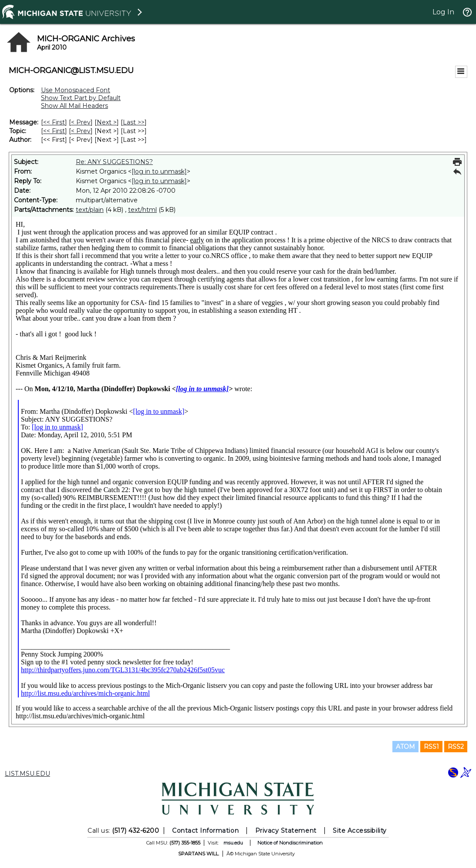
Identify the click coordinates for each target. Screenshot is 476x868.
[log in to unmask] (159, 171)
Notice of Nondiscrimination (290, 843)
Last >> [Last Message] (134, 122)
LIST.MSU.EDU (27, 774)
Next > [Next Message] (107, 122)
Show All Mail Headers (74, 106)
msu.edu (233, 843)
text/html (142, 210)
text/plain (90, 210)
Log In (443, 12)
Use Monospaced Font (76, 90)
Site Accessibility (360, 831)
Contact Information (205, 831)
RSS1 (431, 747)
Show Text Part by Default (81, 98)
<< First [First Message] (54, 122)
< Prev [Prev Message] (81, 122)
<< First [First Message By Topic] (54, 131)
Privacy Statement (286, 831)
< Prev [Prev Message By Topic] (81, 131)
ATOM (405, 747)
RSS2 (456, 747)
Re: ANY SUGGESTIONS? (114, 162)
